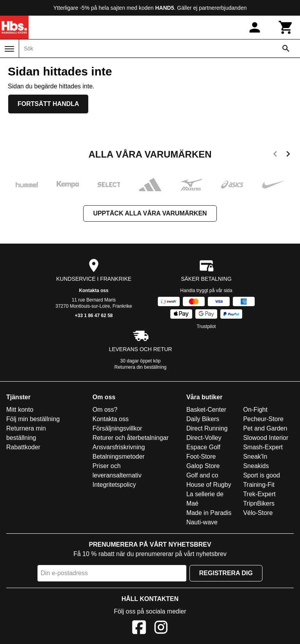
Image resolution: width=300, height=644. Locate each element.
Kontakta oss (94, 291)
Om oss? (105, 410)
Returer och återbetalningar (131, 438)
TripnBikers (259, 503)
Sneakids (256, 466)
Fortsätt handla (48, 104)
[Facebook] (139, 629)
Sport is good (261, 475)
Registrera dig (226, 573)
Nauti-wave (202, 522)
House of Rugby (209, 485)
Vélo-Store (258, 513)
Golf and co (202, 475)
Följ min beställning (33, 419)
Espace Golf (203, 447)
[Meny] (9, 49)
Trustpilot (206, 326)
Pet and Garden (265, 428)
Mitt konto (20, 410)
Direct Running (207, 428)
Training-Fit (259, 485)
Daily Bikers (203, 419)
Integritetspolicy (114, 485)
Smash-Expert (263, 447)
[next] (288, 155)
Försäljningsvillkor (117, 428)
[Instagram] (161, 629)
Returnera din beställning (140, 367)
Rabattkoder (23, 447)
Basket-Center (206, 410)
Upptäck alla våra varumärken (150, 213)
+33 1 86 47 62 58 (94, 316)
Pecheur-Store (263, 419)
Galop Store (203, 466)
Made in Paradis (209, 513)
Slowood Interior (266, 438)
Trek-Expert (259, 494)
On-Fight (255, 410)
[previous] (275, 155)
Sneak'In (255, 457)
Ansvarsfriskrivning (119, 447)
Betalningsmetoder (119, 457)
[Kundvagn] (286, 27)
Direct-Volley (204, 438)
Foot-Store (201, 457)
